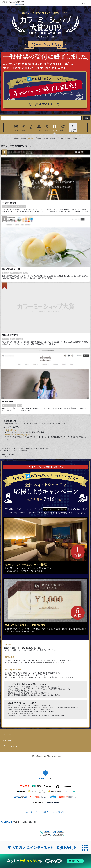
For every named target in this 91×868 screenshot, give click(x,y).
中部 (39, 130)
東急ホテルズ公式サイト (30, 710)
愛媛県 (68, 138)
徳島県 (53, 138)
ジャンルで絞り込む (73, 130)
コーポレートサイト (34, 812)
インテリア (7, 206)
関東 (31, 130)
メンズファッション (9, 405)
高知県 (75, 138)
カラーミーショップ (10, 746)
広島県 (38, 138)
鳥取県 (16, 138)
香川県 (60, 138)
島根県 (23, 138)
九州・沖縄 (63, 130)
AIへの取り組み (59, 812)
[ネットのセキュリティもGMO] (45, 861)
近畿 (46, 130)
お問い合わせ (7, 740)
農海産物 (6, 273)
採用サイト (47, 812)
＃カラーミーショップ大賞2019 (55, 509)
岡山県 (31, 138)
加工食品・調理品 (16, 273)
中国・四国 (55, 130)
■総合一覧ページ (11, 430)
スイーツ (6, 339)
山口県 (45, 138)
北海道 (16, 130)
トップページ (7, 735)
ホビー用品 (15, 206)
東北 (24, 130)
